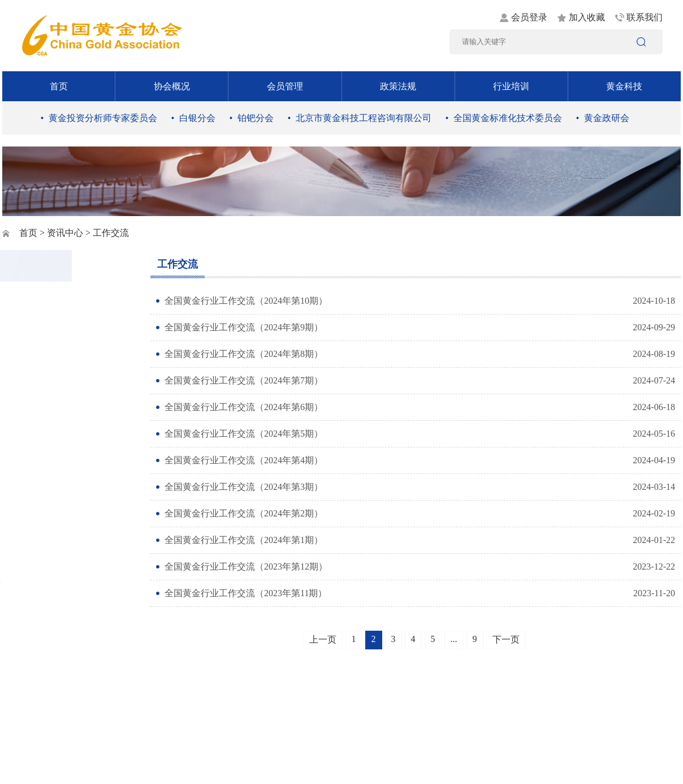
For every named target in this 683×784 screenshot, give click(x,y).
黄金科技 (624, 86)
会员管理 (285, 86)
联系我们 (645, 17)
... (454, 639)
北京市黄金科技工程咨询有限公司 (364, 118)
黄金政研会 (607, 118)
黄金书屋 (43, 551)
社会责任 (43, 524)
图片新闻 (43, 302)
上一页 (323, 639)
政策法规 (398, 86)
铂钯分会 (256, 118)
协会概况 (172, 86)
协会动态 (43, 634)
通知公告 (43, 329)
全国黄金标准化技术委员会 (508, 118)
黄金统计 (43, 607)
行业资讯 (43, 440)
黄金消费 (43, 468)
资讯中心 (65, 233)
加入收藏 (587, 17)
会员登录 (529, 17)
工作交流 (43, 579)
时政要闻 (43, 385)
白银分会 (197, 118)
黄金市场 (43, 496)
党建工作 (43, 357)
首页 (59, 86)
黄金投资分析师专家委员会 (103, 118)
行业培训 (511, 86)
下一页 (506, 639)
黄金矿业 (43, 413)
